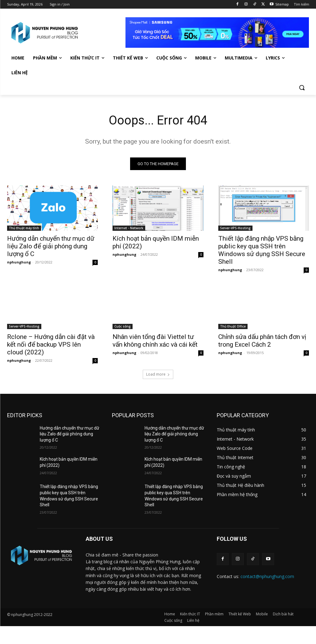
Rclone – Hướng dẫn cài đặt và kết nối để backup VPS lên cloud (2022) (51, 345)
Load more (158, 374)
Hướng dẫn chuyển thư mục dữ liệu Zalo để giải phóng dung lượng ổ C (51, 247)
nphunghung (19, 262)
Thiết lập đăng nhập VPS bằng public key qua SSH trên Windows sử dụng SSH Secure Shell (262, 250)
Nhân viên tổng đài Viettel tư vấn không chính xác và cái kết (155, 341)
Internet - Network (129, 228)
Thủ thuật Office (233, 327)
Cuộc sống (123, 327)
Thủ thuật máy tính (24, 228)
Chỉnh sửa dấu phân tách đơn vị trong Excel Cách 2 (262, 341)
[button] (302, 88)
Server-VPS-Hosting (235, 228)
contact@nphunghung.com (267, 576)
